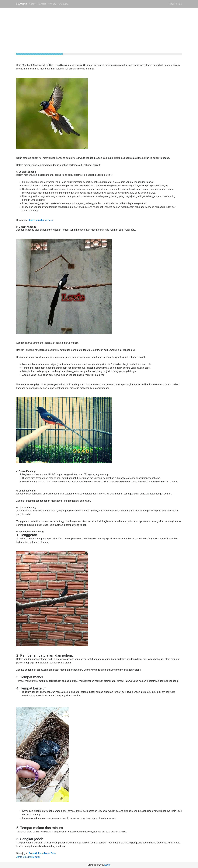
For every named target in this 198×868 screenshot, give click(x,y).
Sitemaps (64, 4)
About (32, 4)
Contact (42, 4)
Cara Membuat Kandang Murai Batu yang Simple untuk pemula (50, 65)
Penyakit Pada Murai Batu (42, 853)
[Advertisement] (99, 32)
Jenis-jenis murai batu (28, 857)
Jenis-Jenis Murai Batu (41, 220)
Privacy (52, 4)
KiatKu (107, 865)
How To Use (175, 4)
